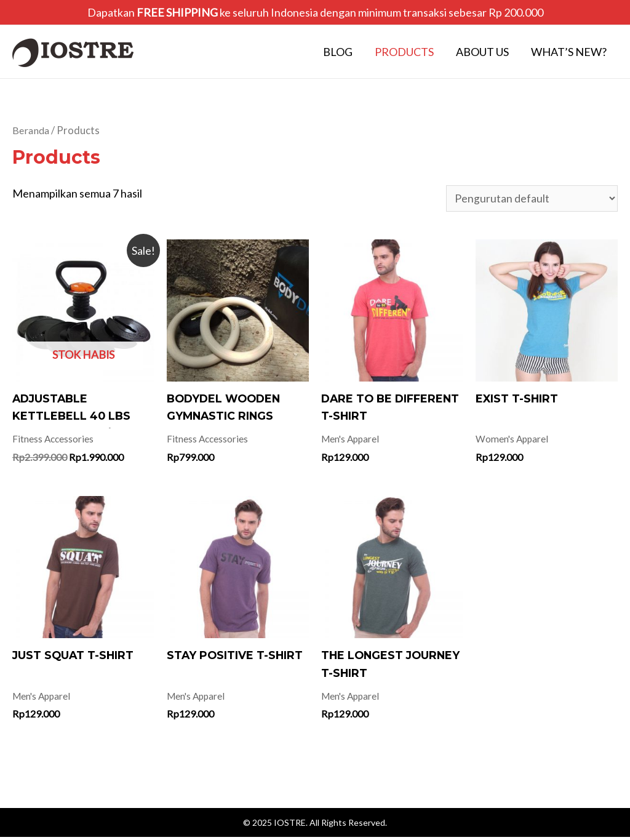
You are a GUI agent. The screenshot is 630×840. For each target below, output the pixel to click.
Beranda (32, 130)
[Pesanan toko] (532, 199)
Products (404, 52)
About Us (482, 52)
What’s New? (569, 52)
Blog (338, 52)
